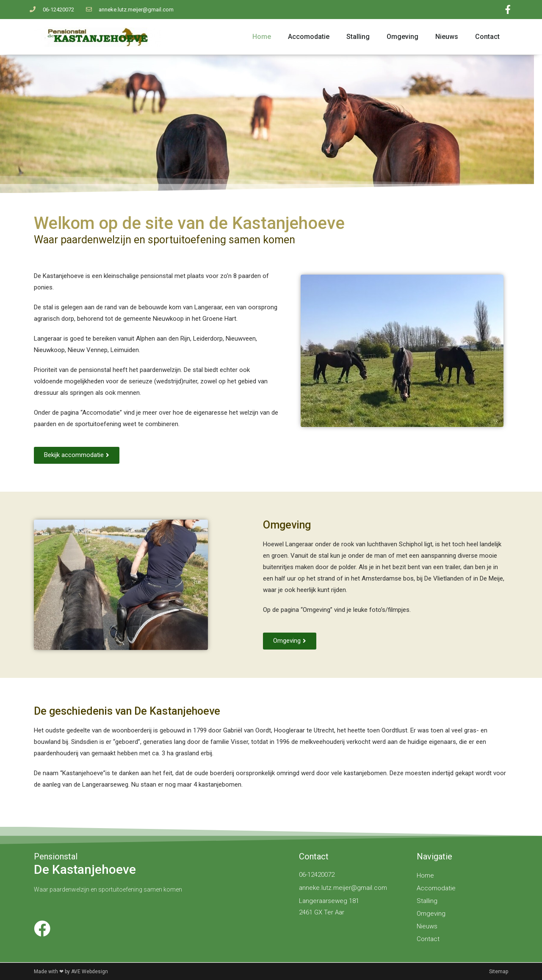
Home (262, 37)
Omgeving (402, 37)
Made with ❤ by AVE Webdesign (71, 972)
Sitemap (499, 972)
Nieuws (447, 37)
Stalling (358, 37)
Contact (487, 37)
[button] (77, 455)
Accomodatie (309, 37)
